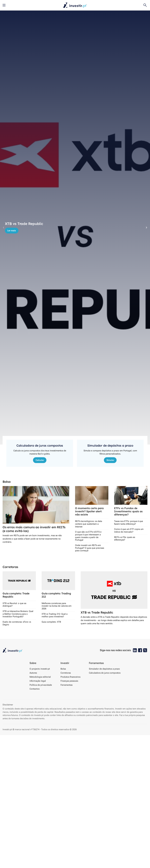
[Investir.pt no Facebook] (140, 650)
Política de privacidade (41, 685)
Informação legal (38, 681)
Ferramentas (66, 685)
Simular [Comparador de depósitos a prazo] (110, 460)
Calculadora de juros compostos (105, 673)
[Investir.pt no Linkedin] (135, 650)
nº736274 (35, 729)
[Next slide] (146, 228)
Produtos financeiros (70, 677)
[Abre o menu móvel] (4, 5)
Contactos (35, 689)
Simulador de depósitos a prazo (104, 669)
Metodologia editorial (40, 677)
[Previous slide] (4, 228)
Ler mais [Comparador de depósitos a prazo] (12, 231)
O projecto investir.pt (40, 669)
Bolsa (63, 669)
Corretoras (66, 673)
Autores (33, 673)
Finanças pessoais (69, 681)
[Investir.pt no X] (145, 650)
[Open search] (145, 5)
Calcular (40, 460)
